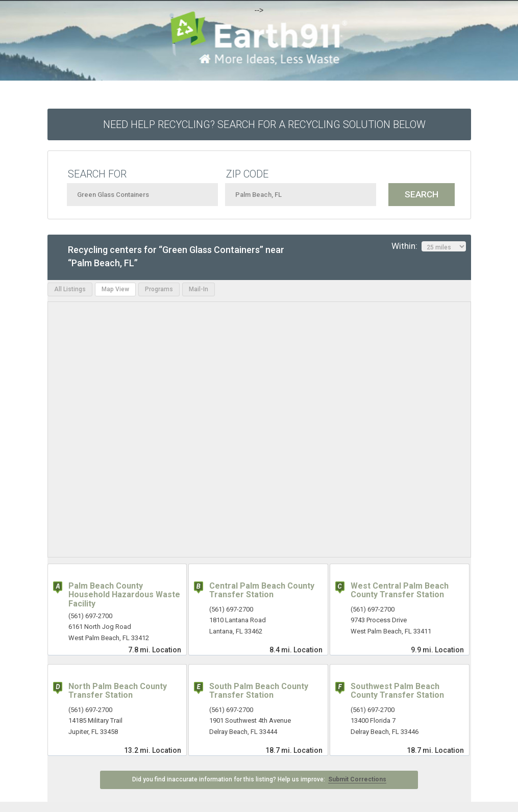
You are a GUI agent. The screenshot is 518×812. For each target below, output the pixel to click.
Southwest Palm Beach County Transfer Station (397, 691)
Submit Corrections (357, 779)
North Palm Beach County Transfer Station (118, 691)
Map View (115, 289)
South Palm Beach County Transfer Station (259, 691)
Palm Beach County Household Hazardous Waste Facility (124, 595)
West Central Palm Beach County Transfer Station (400, 590)
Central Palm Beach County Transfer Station (262, 590)
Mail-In (199, 289)
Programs (159, 289)
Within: (429, 246)
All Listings (70, 289)
